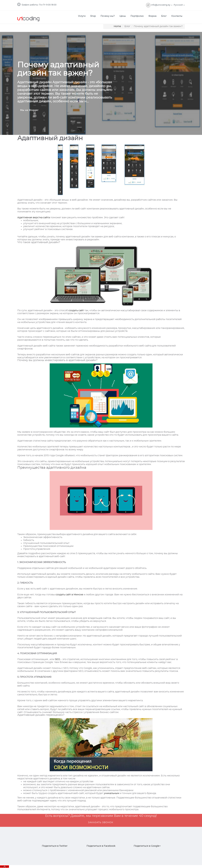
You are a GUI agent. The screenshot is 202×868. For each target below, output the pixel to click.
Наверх (4, 867)
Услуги (82, 16)
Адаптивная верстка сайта (34, 218)
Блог (164, 16)
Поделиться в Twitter (55, 846)
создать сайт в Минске (69, 595)
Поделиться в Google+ (147, 846)
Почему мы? (108, 16)
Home (117, 26)
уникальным (112, 793)
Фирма (152, 16)
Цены (123, 16)
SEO (57, 659)
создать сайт (76, 310)
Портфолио (137, 16)
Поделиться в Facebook (101, 846)
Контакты (177, 16)
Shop (93, 16)
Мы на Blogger (29, 110)
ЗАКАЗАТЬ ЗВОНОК (101, 822)
